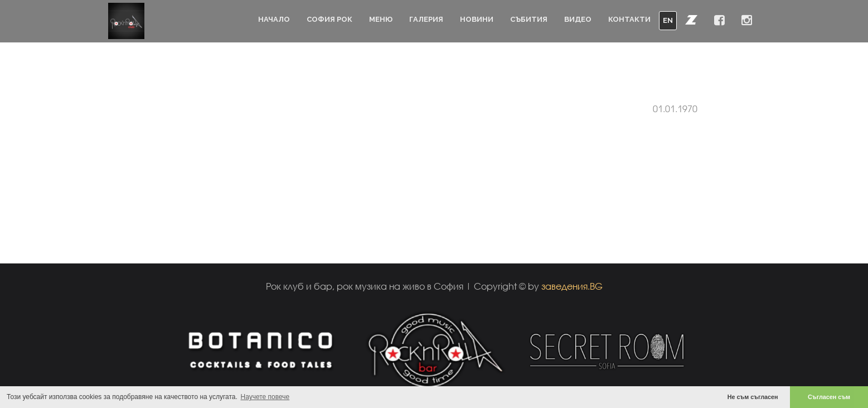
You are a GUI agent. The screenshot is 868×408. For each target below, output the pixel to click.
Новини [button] (477, 19)
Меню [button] (381, 19)
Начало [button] (274, 19)
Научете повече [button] (265, 397)
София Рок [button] (329, 19)
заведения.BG (572, 286)
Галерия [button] (426, 19)
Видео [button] (578, 19)
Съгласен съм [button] (829, 397)
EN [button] (668, 20)
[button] (691, 20)
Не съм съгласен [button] (753, 397)
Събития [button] (529, 19)
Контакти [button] (629, 19)
